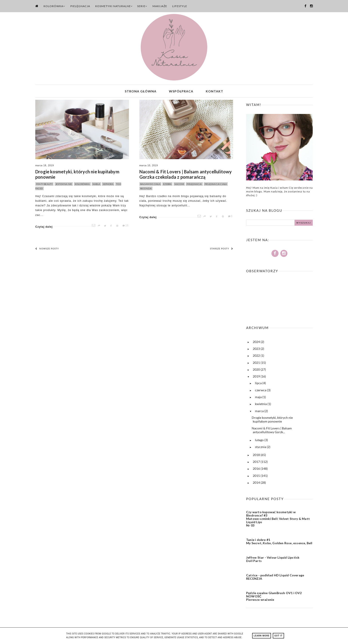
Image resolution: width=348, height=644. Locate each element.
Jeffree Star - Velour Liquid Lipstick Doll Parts (273, 561)
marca (260, 412)
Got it (278, 636)
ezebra (167, 186)
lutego (260, 441)
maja (259, 398)
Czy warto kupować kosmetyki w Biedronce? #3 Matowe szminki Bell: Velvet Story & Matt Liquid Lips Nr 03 (278, 520)
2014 (257, 484)
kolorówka (82, 186)
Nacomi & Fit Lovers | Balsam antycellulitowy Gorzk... (272, 432)
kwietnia (261, 405)
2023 (257, 350)
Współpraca (181, 92)
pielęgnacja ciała (216, 186)
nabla (96, 186)
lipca (259, 385)
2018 (257, 456)
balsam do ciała (150, 186)
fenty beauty (44, 186)
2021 (257, 364)
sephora (108, 186)
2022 (257, 357)
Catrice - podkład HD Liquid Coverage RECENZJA (275, 578)
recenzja (146, 190)
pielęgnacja (194, 186)
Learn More (262, 636)
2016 (257, 470)
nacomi (179, 186)
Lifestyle (180, 6)
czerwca (261, 392)
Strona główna (141, 92)
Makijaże (160, 6)
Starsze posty (221, 250)
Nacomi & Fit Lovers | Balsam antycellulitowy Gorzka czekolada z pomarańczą (186, 176)
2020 (257, 371)
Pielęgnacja (80, 6)
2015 (257, 477)
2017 (257, 463)
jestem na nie (64, 186)
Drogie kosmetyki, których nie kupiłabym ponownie (77, 176)
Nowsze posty (47, 250)
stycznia (261, 448)
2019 (257, 378)
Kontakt (215, 92)
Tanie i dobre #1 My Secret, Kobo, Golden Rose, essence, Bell (279, 543)
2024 (257, 343)
